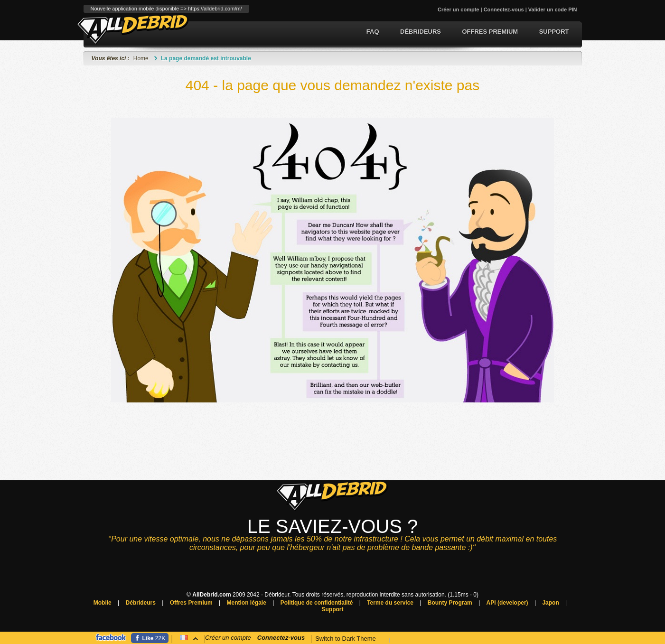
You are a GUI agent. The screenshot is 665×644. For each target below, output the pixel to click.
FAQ (373, 32)
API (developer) (507, 603)
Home (141, 58)
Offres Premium (490, 32)
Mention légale (247, 603)
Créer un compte (458, 9)
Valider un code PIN (553, 9)
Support (554, 32)
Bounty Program (450, 603)
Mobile (103, 603)
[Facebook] (150, 638)
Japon (550, 603)
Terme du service (390, 603)
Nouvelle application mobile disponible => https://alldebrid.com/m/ (166, 9)
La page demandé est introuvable (206, 58)
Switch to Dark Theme (346, 639)
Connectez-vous (504, 9)
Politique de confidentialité (317, 603)
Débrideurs (421, 32)
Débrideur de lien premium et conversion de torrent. (133, 29)
